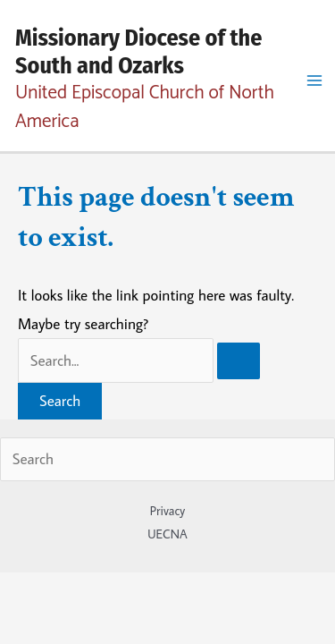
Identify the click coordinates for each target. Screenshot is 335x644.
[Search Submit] (239, 361)
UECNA (167, 534)
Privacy (167, 511)
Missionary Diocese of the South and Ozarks (138, 52)
